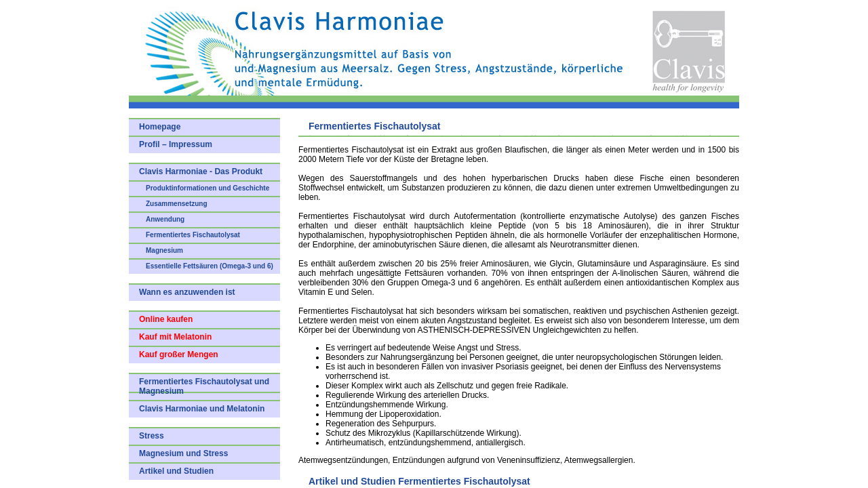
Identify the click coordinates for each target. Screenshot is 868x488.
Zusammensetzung (177, 204)
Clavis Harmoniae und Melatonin (202, 409)
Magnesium (164, 250)
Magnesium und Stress (183, 453)
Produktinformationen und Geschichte (208, 188)
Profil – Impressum (176, 144)
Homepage (160, 127)
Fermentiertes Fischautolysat (193, 235)
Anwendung (165, 219)
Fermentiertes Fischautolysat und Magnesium (204, 386)
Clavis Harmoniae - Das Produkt (201, 171)
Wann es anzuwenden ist (187, 292)
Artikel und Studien (176, 471)
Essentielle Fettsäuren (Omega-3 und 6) (210, 266)
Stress (152, 436)
